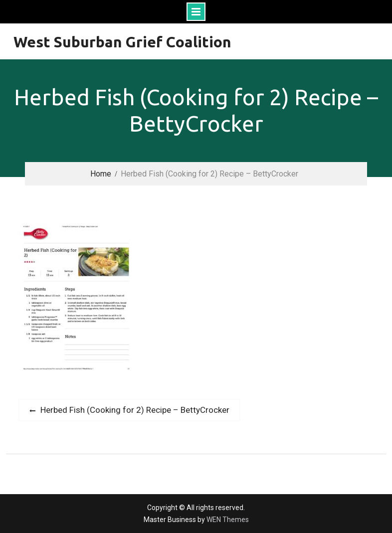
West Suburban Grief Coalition (122, 42)
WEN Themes (228, 520)
